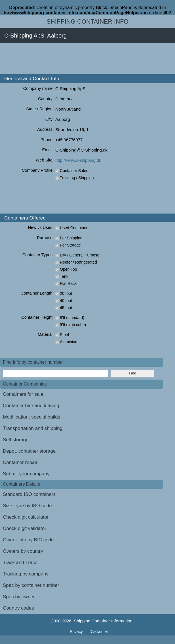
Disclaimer (99, 631)
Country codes (18, 608)
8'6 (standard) (72, 318)
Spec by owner (19, 597)
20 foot (66, 293)
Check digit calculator (26, 517)
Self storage (16, 440)
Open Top (68, 269)
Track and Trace (20, 563)
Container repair (20, 462)
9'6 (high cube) (73, 325)
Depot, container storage (29, 451)
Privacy (77, 631)
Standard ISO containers (29, 494)
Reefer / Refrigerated (78, 262)
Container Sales (74, 171)
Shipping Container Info (87, 22)
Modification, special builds (31, 417)
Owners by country (23, 551)
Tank (64, 276)
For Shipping (71, 238)
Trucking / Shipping (77, 178)
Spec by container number (31, 585)
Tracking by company (26, 574)
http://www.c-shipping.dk (78, 160)
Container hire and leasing (31, 406)
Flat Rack (68, 283)
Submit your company (26, 474)
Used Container (74, 228)
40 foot (66, 301)
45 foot (66, 308)
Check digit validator (25, 528)
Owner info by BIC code (28, 540)
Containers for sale (23, 394)
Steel (64, 335)
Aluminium (69, 342)
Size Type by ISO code (27, 506)
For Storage (70, 245)
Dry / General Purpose (80, 255)
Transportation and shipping (33, 428)
